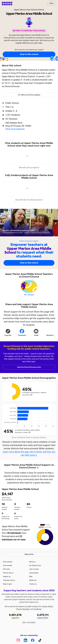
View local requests (15, 129)
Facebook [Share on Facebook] (22, 332)
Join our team (34, 569)
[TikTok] (40, 640)
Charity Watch (47, 606)
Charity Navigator (23, 609)
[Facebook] (33, 640)
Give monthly (8, 565)
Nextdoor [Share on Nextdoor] (50, 332)
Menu (52, 3)
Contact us (33, 584)
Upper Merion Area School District (29, 10)
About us (32, 562)
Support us (7, 576)
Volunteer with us (9, 580)
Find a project (8, 562)
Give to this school (29, 54)
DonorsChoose (7, 4)
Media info (33, 580)
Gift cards (6, 569)
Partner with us (8, 573)
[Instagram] (18, 640)
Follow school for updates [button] (29, 95)
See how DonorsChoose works (29, 367)
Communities (34, 573)
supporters (15, 616)
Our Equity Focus (35, 565)
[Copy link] (8, 332)
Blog (31, 576)
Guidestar (38, 609)
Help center (29, 554)
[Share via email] (36, 332)
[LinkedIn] (25, 640)
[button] (8, 332)
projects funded (43, 616)
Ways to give (7, 584)
